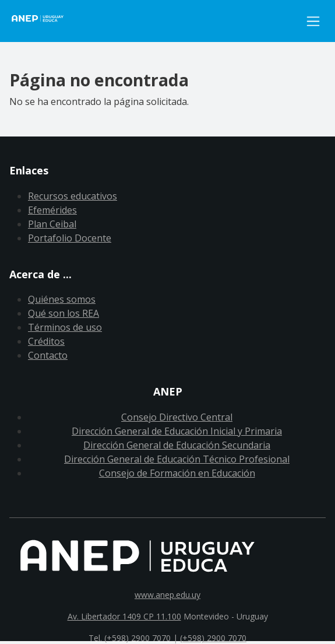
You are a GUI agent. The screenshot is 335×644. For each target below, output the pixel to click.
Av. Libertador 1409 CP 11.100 (124, 616)
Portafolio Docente (70, 238)
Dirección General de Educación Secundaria (177, 445)
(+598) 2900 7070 (213, 638)
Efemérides (52, 210)
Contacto (48, 355)
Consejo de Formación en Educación (177, 473)
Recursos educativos (73, 196)
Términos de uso (65, 327)
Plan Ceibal (52, 224)
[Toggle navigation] (313, 21)
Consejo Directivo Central (177, 417)
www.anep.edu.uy (167, 595)
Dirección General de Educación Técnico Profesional (177, 459)
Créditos (46, 341)
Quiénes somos (62, 299)
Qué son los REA (64, 313)
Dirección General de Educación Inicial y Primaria (177, 431)
